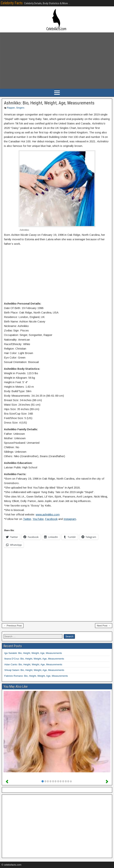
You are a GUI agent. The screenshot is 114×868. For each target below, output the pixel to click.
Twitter (27, 519)
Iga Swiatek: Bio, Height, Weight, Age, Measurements (33, 653)
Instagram (70, 519)
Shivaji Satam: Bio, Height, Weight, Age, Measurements (34, 670)
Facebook (51, 519)
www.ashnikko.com (48, 514)
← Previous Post (13, 626)
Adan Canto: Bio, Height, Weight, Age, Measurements (33, 664)
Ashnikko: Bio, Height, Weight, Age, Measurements (49, 103)
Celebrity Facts (12, 3)
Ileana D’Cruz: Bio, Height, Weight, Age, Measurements (34, 659)
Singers (20, 108)
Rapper (11, 108)
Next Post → (104, 626)
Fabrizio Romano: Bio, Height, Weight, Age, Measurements (36, 676)
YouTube (38, 519)
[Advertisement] (57, 61)
